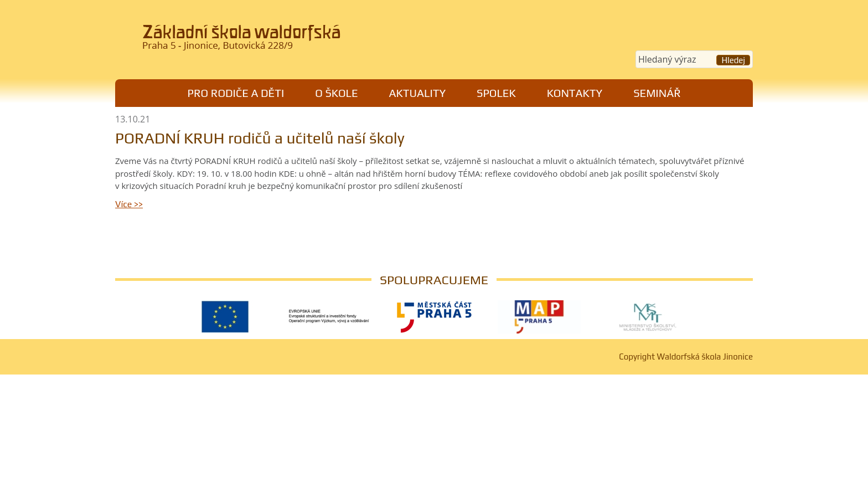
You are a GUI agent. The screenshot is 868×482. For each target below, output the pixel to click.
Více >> (129, 204)
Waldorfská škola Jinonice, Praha (268, 41)
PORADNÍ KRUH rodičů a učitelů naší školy (260, 138)
